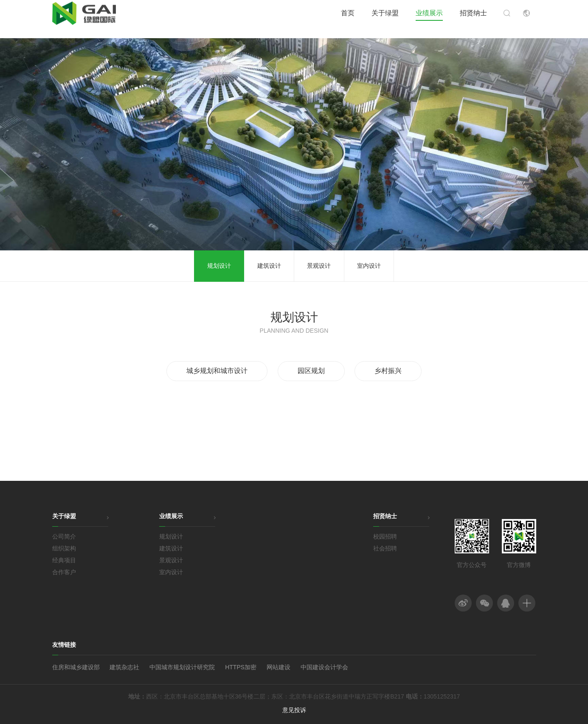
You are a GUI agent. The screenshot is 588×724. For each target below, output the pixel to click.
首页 (348, 19)
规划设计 (219, 266)
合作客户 (64, 572)
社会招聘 (385, 548)
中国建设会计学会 (324, 667)
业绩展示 (429, 19)
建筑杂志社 (124, 667)
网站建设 (279, 667)
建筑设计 (269, 266)
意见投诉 (294, 710)
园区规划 (311, 371)
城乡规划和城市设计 (217, 371)
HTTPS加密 (241, 667)
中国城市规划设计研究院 (182, 667)
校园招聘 (385, 536)
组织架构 (64, 548)
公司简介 (64, 536)
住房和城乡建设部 (76, 667)
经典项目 (64, 560)
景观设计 (319, 266)
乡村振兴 (388, 371)
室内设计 (369, 266)
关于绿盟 (385, 19)
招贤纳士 (473, 19)
